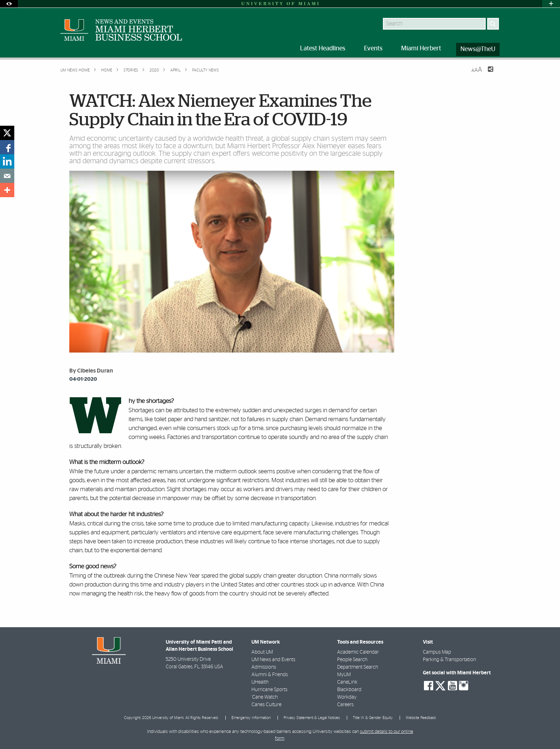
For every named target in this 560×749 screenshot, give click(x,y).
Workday (347, 697)
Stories (130, 70)
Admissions (264, 667)
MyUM (344, 675)
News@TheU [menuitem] (478, 49)
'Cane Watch (265, 697)
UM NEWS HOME (75, 70)
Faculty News (206, 70)
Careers (345, 705)
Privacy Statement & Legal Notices (312, 718)
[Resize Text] (477, 70)
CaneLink (347, 682)
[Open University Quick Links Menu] (551, 4)
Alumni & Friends (270, 675)
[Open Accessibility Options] (9, 4)
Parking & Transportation (449, 660)
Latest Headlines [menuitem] (323, 49)
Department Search (358, 667)
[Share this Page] (486, 74)
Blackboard (349, 690)
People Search (352, 660)
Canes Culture (266, 705)
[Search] (493, 24)
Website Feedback (421, 718)
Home (106, 70)
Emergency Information (251, 718)
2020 (154, 70)
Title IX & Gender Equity (373, 718)
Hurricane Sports (269, 690)
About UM (262, 652)
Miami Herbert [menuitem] (421, 49)
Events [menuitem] (373, 49)
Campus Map (437, 652)
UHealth (260, 682)
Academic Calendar (358, 652)
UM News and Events (273, 660)
